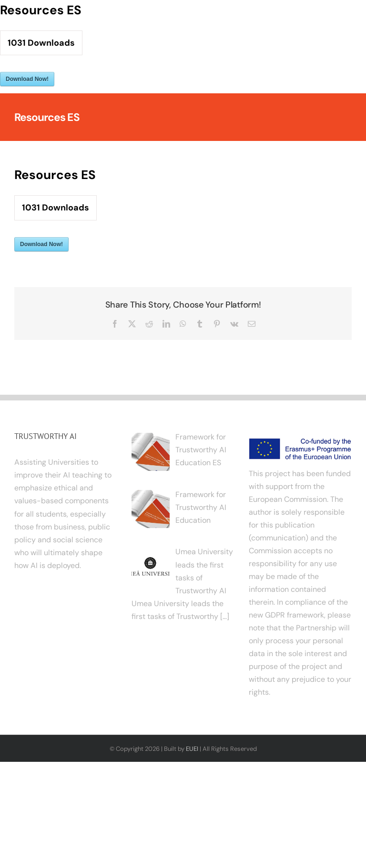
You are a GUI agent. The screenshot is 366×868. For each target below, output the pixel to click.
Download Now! (27, 79)
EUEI (192, 749)
